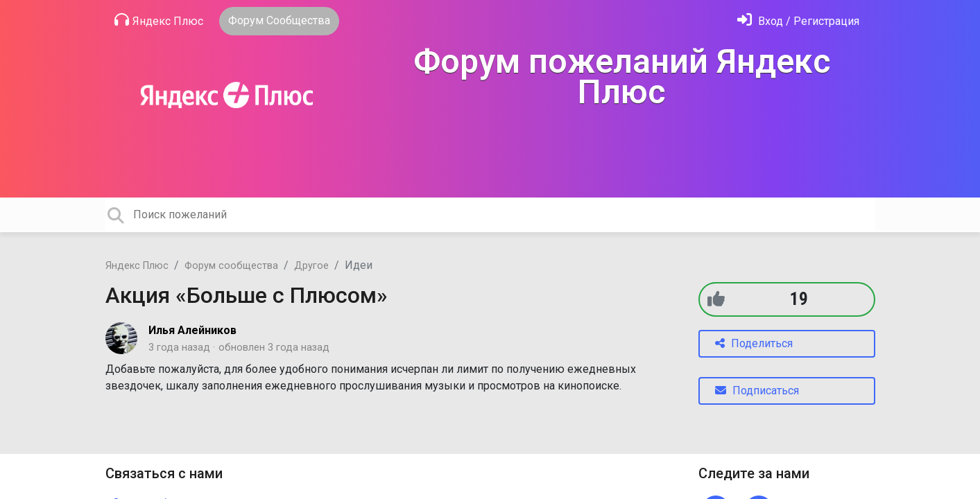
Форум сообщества (231, 266)
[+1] (716, 299)
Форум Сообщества (279, 20)
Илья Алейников (192, 330)
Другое (311, 266)
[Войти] (798, 21)
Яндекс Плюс (159, 20)
